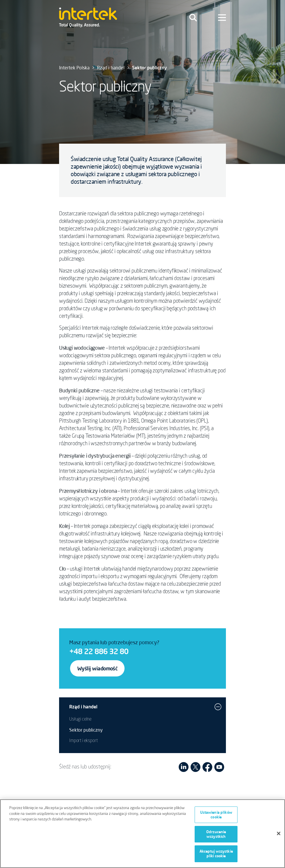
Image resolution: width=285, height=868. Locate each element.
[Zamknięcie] (279, 836)
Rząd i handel (111, 68)
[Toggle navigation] (193, 17)
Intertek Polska (74, 68)
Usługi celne (80, 719)
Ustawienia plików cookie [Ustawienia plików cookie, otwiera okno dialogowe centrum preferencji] (216, 817)
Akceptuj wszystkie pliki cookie (216, 856)
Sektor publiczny (86, 730)
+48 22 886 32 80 (99, 651)
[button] (218, 707)
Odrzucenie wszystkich (216, 837)
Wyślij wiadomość (97, 668)
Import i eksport (83, 741)
